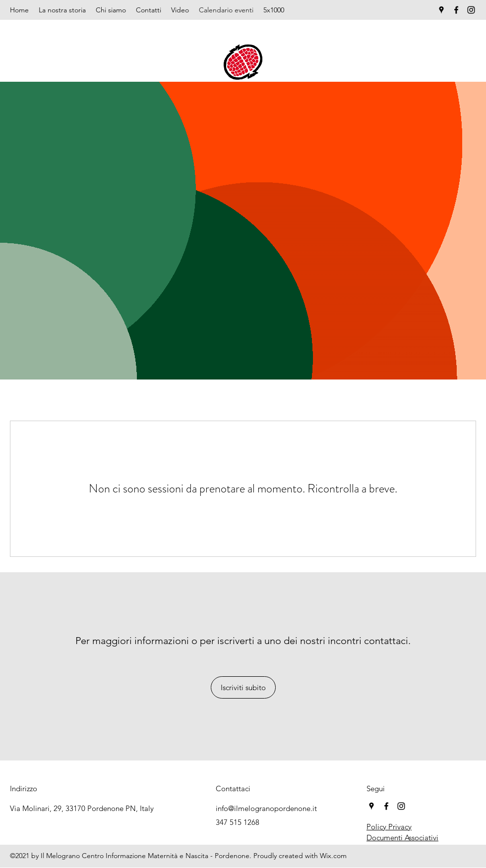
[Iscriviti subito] (243, 687)
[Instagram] (471, 10)
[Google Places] (441, 10)
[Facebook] (456, 10)
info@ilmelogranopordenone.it (266, 808)
